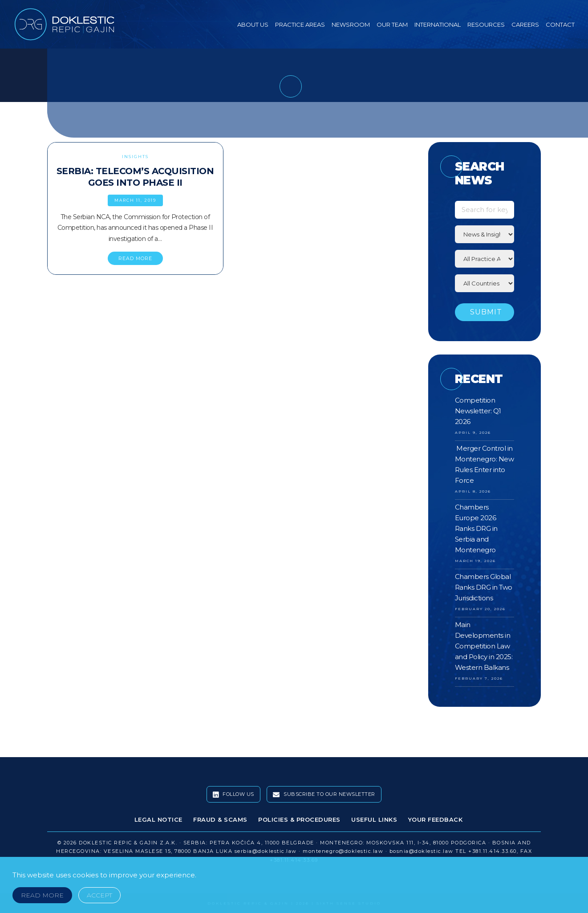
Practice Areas (300, 24)
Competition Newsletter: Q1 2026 (478, 411)
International (438, 24)
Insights (135, 157)
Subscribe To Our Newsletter (324, 795)
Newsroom (351, 24)
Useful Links (374, 819)
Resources (486, 24)
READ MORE (135, 258)
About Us (253, 24)
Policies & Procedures (299, 819)
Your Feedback (436, 819)
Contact (560, 24)
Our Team (392, 24)
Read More (42, 895)
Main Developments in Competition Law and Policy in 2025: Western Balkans (484, 646)
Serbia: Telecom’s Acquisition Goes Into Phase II (135, 177)
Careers (525, 24)
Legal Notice (158, 819)
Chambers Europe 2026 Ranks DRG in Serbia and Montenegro (476, 528)
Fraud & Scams (220, 819)
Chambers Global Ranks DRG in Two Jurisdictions (484, 587)
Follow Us (233, 795)
